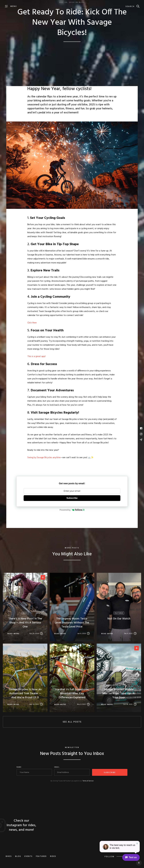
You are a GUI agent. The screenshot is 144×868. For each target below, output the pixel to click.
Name (19, 767)
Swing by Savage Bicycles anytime (44, 458)
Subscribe (72, 498)
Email (57, 767)
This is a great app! (37, 356)
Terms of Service (88, 781)
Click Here (32, 323)
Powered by (72, 510)
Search (130, 6)
